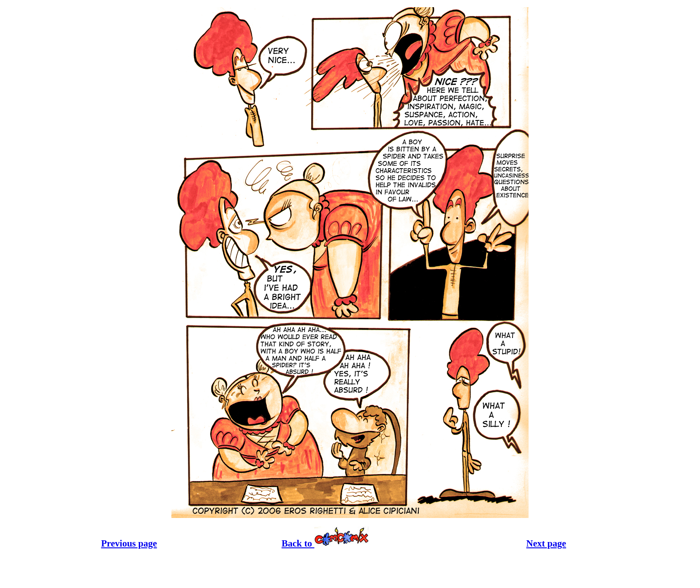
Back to (325, 543)
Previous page (129, 543)
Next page (546, 543)
